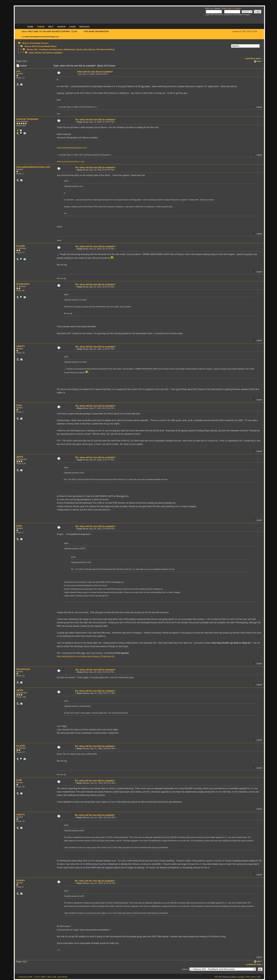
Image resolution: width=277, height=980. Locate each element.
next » (259, 58)
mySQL (241, 977)
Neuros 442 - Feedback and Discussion (45, 49)
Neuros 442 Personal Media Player (41, 46)
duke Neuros (89, 49)
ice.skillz (21, 246)
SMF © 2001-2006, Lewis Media (54, 977)
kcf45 (19, 780)
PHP (247, 977)
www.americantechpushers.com (72, 148)
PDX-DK (218, 977)
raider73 (20, 346)
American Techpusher (27, 119)
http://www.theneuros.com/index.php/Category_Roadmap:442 (86, 656)
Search (61, 27)
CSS (259, 977)
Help (51, 27)
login (230, 8)
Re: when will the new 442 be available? (95, 120)
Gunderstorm (23, 284)
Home (30, 27)
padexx (234, 977)
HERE (80, 31)
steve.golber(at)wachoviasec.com (33, 167)
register (238, 8)
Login (73, 27)
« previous (250, 58)
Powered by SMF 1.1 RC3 (29, 977)
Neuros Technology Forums (35, 43)
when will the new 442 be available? (46, 53)
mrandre (20, 880)
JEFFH (20, 457)
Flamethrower (23, 669)
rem (18, 71)
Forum (41, 27)
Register (84, 27)
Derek (79, 49)
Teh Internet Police (105, 49)
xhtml (253, 977)
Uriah (19, 405)
